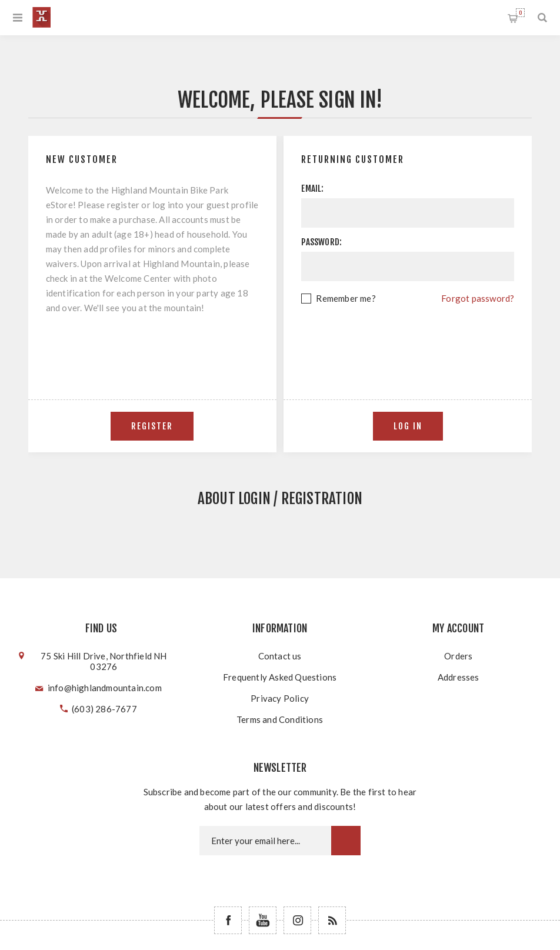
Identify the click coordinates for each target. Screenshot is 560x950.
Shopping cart (520, 13)
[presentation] (408, 338)
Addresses (459, 677)
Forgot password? (478, 298)
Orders (458, 656)
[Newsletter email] (265, 841)
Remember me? (346, 298)
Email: (312, 189)
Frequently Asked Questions (280, 677)
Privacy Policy (280, 698)
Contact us (280, 656)
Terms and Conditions (280, 719)
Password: (321, 242)
